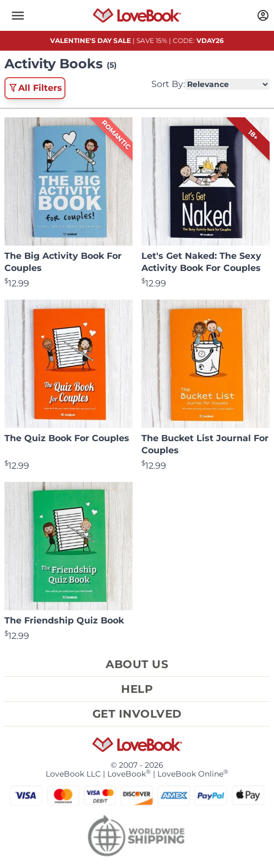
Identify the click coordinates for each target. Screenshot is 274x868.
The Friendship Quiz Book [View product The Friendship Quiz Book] (64, 620)
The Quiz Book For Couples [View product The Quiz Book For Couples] (67, 438)
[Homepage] (137, 15)
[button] (18, 15)
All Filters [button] (35, 88)
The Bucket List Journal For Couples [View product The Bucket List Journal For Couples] (205, 444)
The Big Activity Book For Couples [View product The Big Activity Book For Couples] (63, 262)
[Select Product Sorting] (227, 84)
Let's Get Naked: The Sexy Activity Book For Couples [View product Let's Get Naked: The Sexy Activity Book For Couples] (201, 262)
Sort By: (210, 84)
